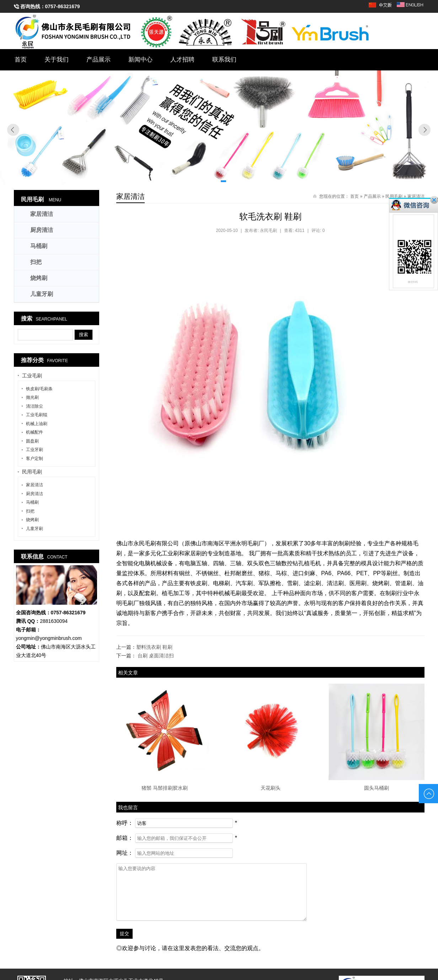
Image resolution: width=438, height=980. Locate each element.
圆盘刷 (32, 441)
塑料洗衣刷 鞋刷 (154, 647)
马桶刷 (39, 246)
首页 (21, 60)
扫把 (36, 262)
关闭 (434, 200)
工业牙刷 (34, 450)
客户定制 (34, 459)
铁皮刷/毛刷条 (39, 389)
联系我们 (225, 60)
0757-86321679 (63, 6)
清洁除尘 (34, 406)
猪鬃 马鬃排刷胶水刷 (165, 788)
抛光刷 (32, 397)
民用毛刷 (32, 199)
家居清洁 (130, 196)
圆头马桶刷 (376, 788)
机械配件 (34, 432)
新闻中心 (141, 60)
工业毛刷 (32, 376)
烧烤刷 (39, 278)
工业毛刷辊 (37, 415)
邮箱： (125, 838)
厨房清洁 (42, 230)
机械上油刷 (37, 424)
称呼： (125, 823)
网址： (125, 853)
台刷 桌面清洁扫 (156, 656)
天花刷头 (271, 788)
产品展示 (98, 60)
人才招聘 (183, 60)
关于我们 (57, 60)
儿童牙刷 (42, 294)
